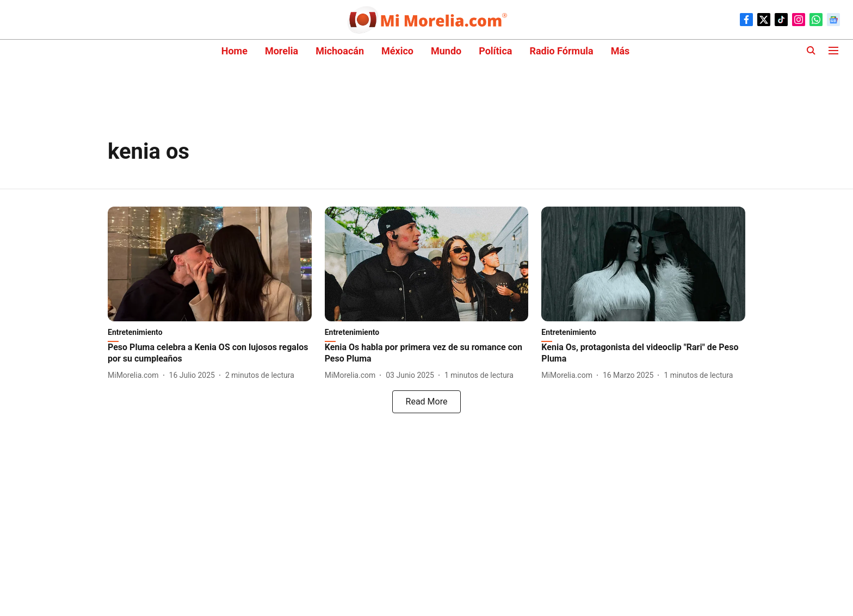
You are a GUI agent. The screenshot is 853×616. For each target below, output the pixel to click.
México (397, 51)
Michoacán (340, 51)
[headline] (210, 353)
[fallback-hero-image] (210, 264)
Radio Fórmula (561, 51)
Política (495, 51)
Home (234, 51)
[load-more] (426, 402)
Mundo (446, 51)
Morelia (282, 51)
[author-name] (135, 375)
